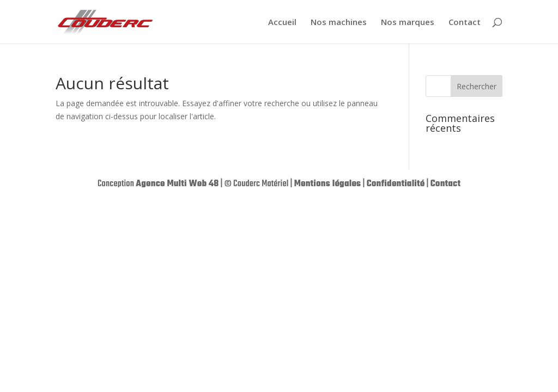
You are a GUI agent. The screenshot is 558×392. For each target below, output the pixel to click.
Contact (465, 23)
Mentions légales (328, 184)
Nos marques (408, 23)
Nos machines (339, 23)
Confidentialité (396, 184)
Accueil (282, 23)
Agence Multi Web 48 (177, 184)
